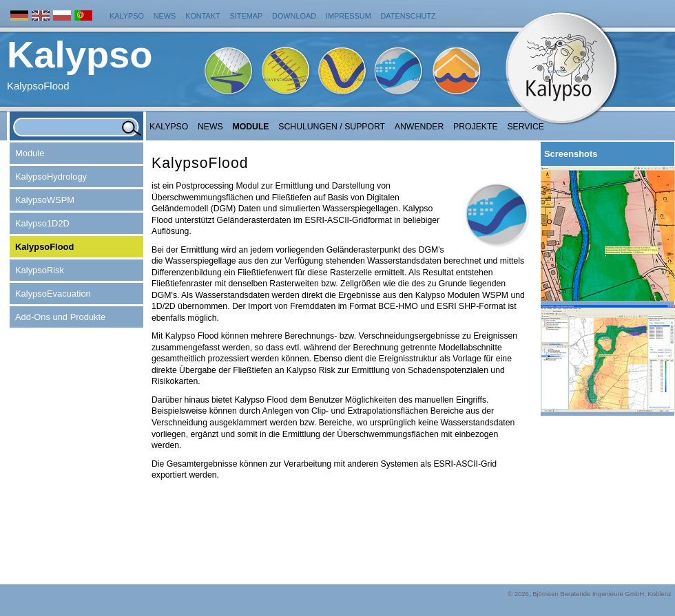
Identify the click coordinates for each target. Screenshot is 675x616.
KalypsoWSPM (360, 80)
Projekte (476, 127)
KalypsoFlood (428, 80)
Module (251, 127)
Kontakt (203, 16)
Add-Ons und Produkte (60, 317)
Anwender (419, 127)
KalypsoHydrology (287, 80)
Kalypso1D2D (42, 223)
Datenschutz (408, 16)
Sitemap (247, 16)
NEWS (210, 127)
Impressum (349, 16)
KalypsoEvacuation (53, 294)
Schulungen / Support (332, 127)
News (165, 16)
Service (526, 127)
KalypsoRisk (495, 80)
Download (294, 16)
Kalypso (127, 16)
